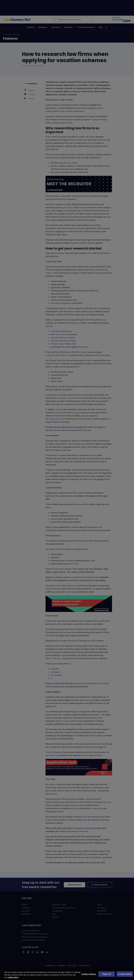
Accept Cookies (125, 976)
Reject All (107, 976)
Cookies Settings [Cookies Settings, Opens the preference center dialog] (89, 976)
